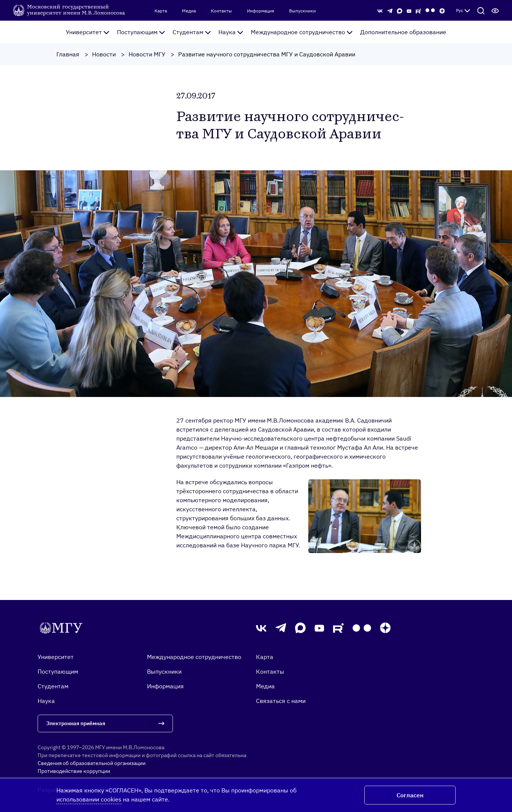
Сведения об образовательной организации (92, 763)
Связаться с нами (281, 701)
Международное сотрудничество (302, 32)
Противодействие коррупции (74, 771)
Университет (88, 32)
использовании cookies (89, 799)
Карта (161, 11)
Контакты (221, 11)
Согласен (410, 795)
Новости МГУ (147, 54)
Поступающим (141, 32)
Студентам (192, 32)
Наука (231, 32)
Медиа (189, 11)
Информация (261, 11)
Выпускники (302, 11)
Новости (104, 54)
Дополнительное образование (403, 32)
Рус (463, 10)
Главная (68, 54)
